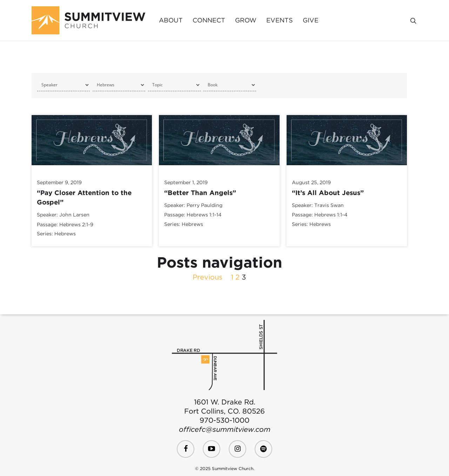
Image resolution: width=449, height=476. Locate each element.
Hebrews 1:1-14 (204, 215)
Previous (207, 277)
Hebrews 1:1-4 (331, 215)
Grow (246, 20)
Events (280, 20)
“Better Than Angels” (200, 193)
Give (311, 20)
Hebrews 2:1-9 (76, 224)
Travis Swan (329, 205)
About (171, 20)
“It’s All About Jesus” (328, 193)
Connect (209, 20)
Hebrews (65, 234)
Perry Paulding (205, 205)
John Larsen (74, 215)
